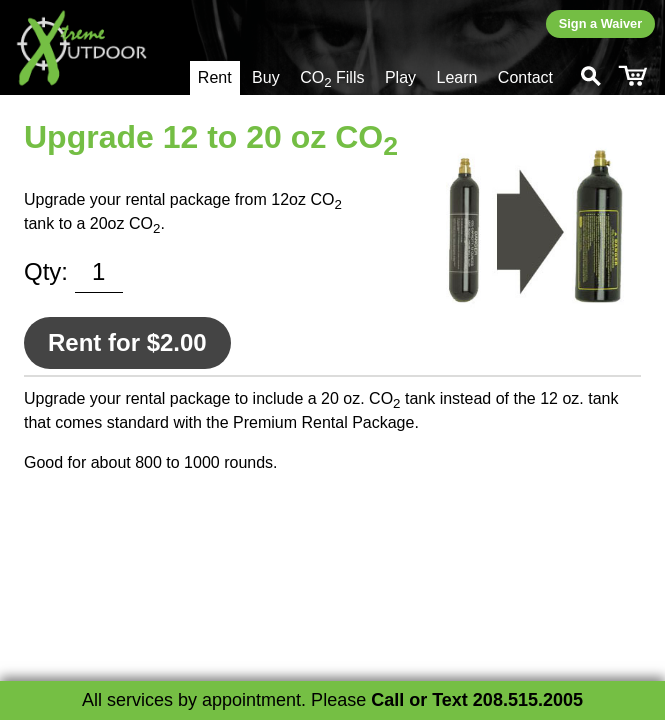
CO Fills (332, 79)
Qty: (46, 271)
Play (400, 77)
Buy (266, 77)
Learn (456, 77)
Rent (215, 77)
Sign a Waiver (600, 23)
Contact (525, 77)
